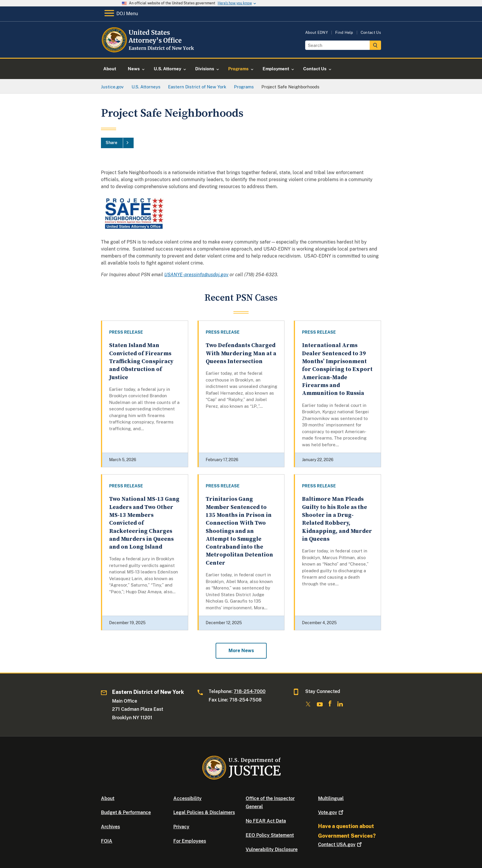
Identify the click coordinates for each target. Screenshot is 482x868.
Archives (110, 827)
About (108, 798)
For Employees (190, 841)
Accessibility (187, 798)
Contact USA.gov (340, 845)
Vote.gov (331, 812)
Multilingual (331, 798)
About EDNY (317, 33)
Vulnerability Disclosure (272, 849)
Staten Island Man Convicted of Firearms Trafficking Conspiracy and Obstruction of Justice (141, 361)
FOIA (107, 841)
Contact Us (371, 33)
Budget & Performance (126, 812)
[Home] (148, 51)
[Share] (117, 143)
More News (241, 651)
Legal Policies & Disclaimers (204, 812)
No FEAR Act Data (266, 821)
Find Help (344, 33)
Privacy (181, 827)
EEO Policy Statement (270, 835)
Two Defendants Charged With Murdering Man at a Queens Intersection (241, 353)
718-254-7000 (250, 691)
